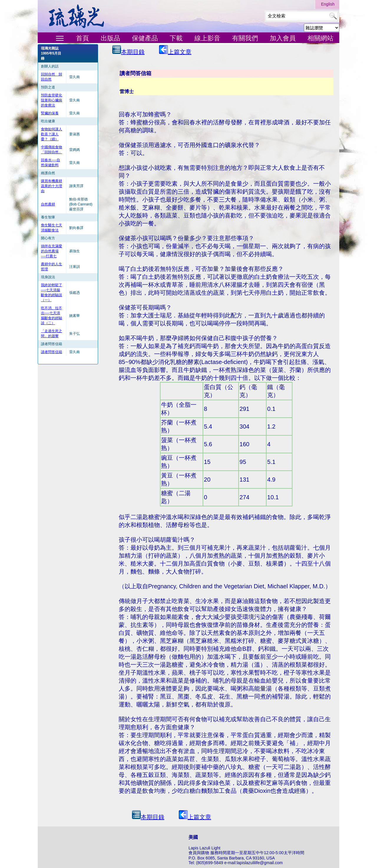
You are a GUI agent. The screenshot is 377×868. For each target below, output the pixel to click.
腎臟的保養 (50, 113)
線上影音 (207, 38)
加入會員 (283, 38)
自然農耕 (48, 204)
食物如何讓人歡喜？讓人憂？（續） (52, 134)
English (328, 4)
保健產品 (145, 38)
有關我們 (245, 38)
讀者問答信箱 (52, 352)
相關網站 (320, 38)
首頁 (82, 38)
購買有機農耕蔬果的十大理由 (52, 186)
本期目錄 (128, 50)
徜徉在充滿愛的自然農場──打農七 (52, 251)
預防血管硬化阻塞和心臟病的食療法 (52, 100)
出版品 (110, 38)
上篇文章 (175, 50)
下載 (176, 38)
